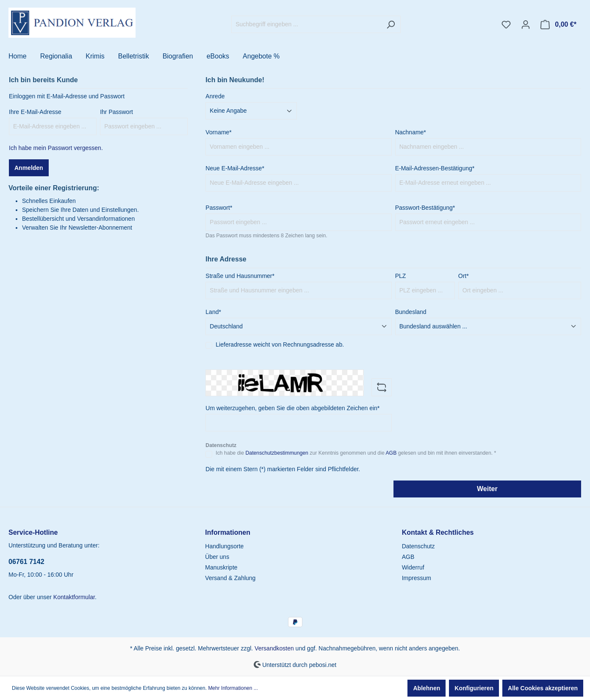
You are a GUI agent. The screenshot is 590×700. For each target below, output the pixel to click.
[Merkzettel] (506, 25)
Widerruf (413, 567)
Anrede (215, 96)
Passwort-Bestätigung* (425, 208)
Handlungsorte (224, 546)
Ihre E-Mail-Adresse (35, 112)
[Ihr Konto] (526, 25)
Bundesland (411, 312)
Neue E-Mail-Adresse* (235, 168)
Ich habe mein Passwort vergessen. (56, 148)
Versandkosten (274, 648)
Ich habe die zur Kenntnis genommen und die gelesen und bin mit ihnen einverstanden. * (356, 453)
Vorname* (218, 132)
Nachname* (411, 132)
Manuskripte (221, 567)
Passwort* (219, 208)
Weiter (487, 489)
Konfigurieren (474, 688)
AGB (391, 453)
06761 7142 (26, 562)
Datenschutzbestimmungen (277, 453)
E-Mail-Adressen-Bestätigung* (435, 168)
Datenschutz (418, 546)
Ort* (464, 276)
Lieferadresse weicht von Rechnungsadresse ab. (280, 344)
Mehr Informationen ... (233, 688)
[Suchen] (391, 24)
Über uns (217, 557)
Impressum (417, 578)
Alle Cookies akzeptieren (543, 688)
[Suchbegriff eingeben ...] (306, 24)
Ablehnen (427, 688)
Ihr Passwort (116, 112)
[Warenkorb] (558, 25)
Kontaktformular (74, 597)
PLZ (401, 276)
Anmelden (29, 168)
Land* (213, 312)
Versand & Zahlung (230, 578)
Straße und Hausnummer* (240, 276)
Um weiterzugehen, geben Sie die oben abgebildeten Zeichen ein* (292, 408)
